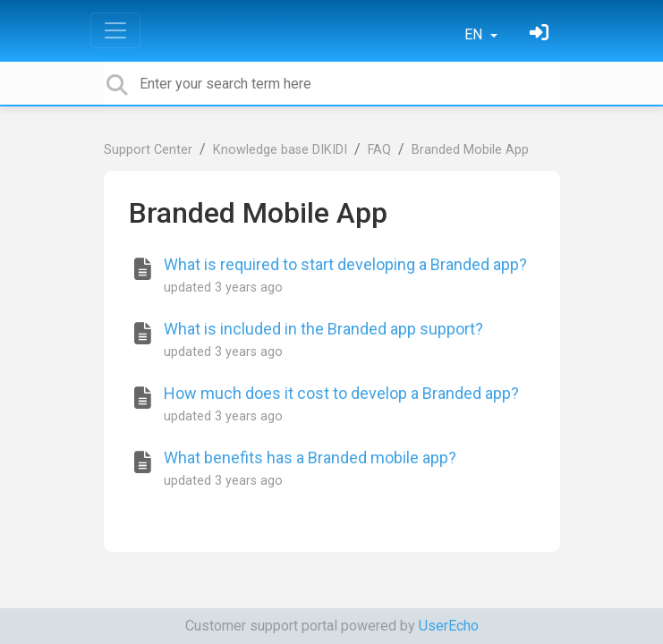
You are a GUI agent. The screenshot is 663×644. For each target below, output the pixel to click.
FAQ (379, 150)
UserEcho (449, 626)
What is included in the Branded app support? (323, 329)
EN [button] (475, 34)
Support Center (148, 150)
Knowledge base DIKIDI (280, 150)
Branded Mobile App (470, 150)
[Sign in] (541, 34)
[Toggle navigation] (115, 30)
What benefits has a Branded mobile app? (310, 458)
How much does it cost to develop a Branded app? (341, 393)
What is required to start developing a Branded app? (345, 264)
